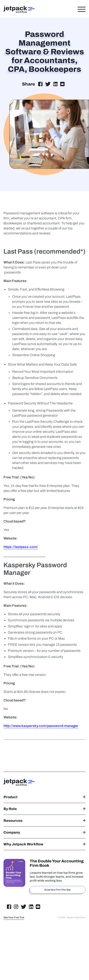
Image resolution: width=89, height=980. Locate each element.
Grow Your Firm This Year (58, 890)
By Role (44, 809)
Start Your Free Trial (14, 917)
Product (44, 797)
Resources (44, 821)
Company (44, 832)
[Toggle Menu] (82, 9)
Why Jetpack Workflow (44, 844)
